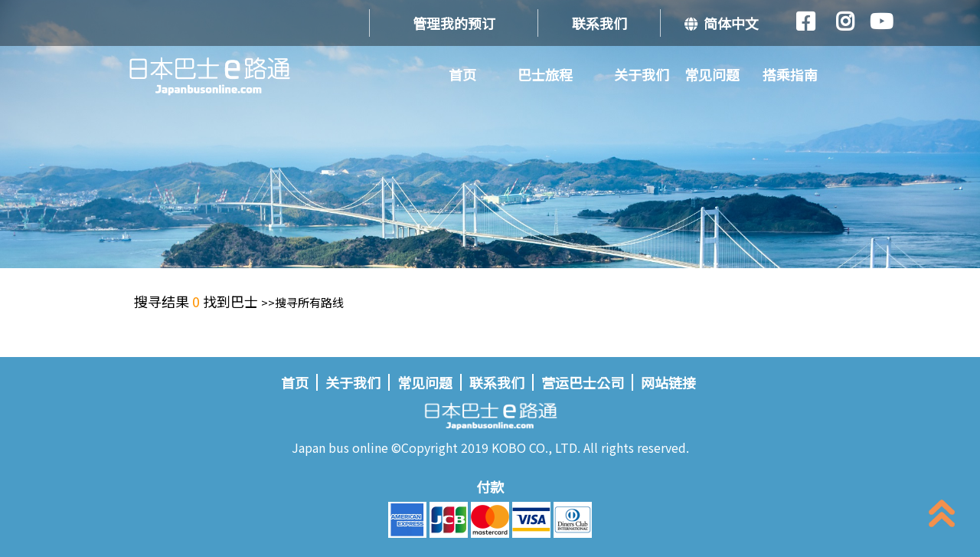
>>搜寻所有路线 (302, 302)
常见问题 (712, 74)
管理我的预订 (454, 23)
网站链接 (668, 382)
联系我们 (599, 23)
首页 (462, 74)
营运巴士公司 (583, 382)
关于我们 (642, 74)
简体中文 (722, 23)
